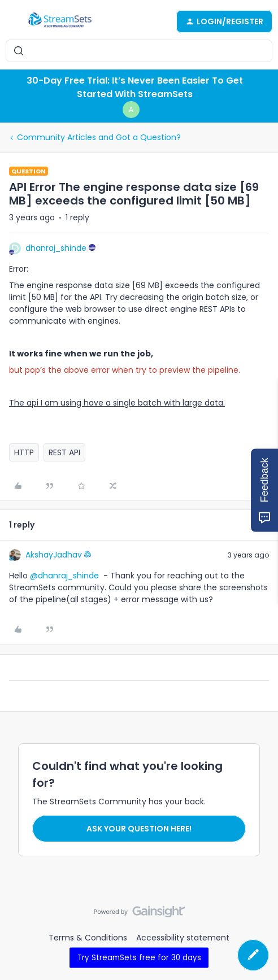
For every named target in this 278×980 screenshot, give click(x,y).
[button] (12, 23)
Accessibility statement (183, 938)
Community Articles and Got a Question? (99, 137)
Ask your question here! (139, 829)
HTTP (24, 452)
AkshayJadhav (54, 555)
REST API (64, 452)
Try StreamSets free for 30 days (139, 957)
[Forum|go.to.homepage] (60, 21)
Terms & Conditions (88, 938)
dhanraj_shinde (56, 248)
